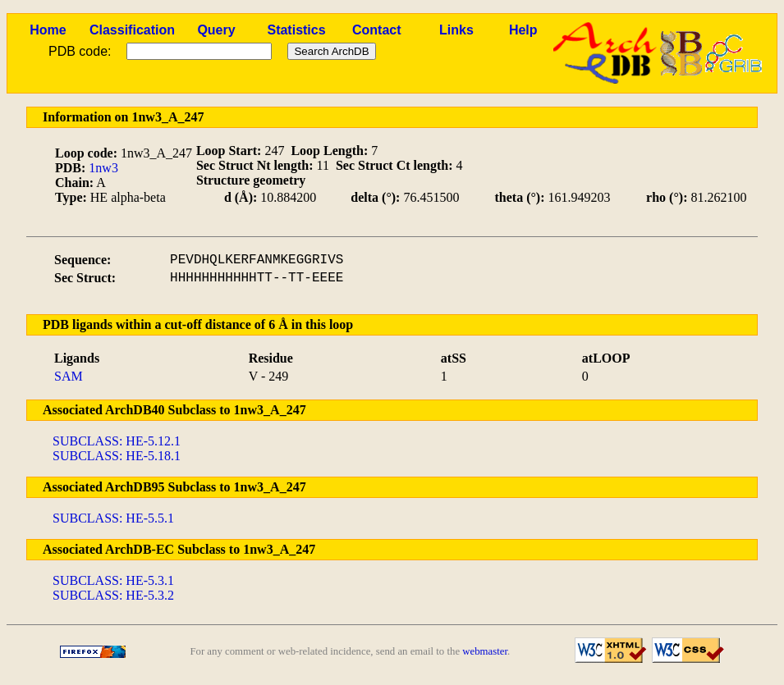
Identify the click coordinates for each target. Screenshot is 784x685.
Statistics (296, 30)
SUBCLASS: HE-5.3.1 (113, 580)
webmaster (485, 651)
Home (48, 30)
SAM (69, 376)
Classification (132, 30)
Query (216, 30)
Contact (377, 30)
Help (523, 30)
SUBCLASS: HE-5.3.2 (113, 595)
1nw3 (103, 168)
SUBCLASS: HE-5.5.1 (113, 518)
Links (456, 30)
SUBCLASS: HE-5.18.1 (117, 456)
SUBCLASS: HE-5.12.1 (117, 441)
